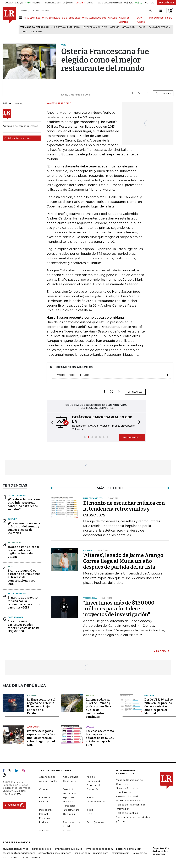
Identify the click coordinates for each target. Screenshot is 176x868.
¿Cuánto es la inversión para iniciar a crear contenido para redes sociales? (24, 504)
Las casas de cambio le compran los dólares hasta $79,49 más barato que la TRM (100, 738)
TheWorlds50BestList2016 (111, 375)
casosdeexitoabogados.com (19, 853)
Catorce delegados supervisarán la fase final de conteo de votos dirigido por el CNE (41, 738)
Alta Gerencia (70, 777)
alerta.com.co (10, 857)
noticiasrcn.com (120, 853)
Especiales (69, 797)
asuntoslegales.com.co (15, 849)
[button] (51, 423)
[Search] (150, 10)
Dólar (142, 27)
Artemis (115, 27)
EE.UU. (11, 567)
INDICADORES (156, 18)
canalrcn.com (82, 853)
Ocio (89, 814)
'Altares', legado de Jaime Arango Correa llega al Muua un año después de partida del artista (123, 561)
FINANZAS (29, 18)
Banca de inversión (159, 27)
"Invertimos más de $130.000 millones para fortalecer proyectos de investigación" (119, 609)
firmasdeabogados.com (99, 849)
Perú (24, 32)
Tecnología (14, 543)
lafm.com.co (140, 853)
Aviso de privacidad (127, 796)
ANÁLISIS (113, 18)
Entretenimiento (17, 495)
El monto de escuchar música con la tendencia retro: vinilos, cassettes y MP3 (24, 603)
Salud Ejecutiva (95, 822)
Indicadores (46, 810)
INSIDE (169, 18)
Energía (90, 696)
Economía (92, 789)
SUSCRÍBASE (166, 3)
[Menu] (21, 18)
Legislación (34, 727)
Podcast (44, 822)
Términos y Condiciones (129, 801)
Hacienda (32, 696)
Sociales (44, 830)
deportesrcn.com (32, 857)
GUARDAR (163, 93)
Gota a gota (129, 27)
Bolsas (90, 727)
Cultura (12, 519)
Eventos (91, 797)
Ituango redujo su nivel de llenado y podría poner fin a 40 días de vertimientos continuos (98, 708)
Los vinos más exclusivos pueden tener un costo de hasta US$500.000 (24, 626)
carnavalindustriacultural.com (55, 853)
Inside (90, 810)
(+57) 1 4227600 (12, 794)
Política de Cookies (127, 813)
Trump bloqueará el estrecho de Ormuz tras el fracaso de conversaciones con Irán (24, 577)
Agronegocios (47, 777)
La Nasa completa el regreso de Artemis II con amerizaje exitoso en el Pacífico (41, 706)
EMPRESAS (55, 18)
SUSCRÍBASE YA (132, 437)
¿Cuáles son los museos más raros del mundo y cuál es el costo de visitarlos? (24, 528)
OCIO (65, 18)
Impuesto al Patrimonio (67, 27)
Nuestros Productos (127, 788)
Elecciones (36, 32)
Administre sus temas (18, 138)
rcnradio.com (101, 853)
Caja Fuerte (69, 781)
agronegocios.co (41, 849)
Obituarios (69, 814)
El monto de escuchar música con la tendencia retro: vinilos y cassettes (124, 509)
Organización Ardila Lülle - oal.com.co (161, 851)
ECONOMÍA (42, 18)
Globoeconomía (96, 802)
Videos (67, 830)
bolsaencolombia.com (129, 849)
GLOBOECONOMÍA (78, 18)
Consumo (45, 789)
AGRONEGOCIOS (98, 18)
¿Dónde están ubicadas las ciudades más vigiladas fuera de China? (24, 552)
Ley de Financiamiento (95, 27)
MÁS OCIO (160, 651)
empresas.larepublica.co (68, 849)
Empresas (45, 797)
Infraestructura (71, 810)
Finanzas (44, 802)
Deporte (149, 696)
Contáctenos (123, 792)
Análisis (91, 777)
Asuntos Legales (48, 781)
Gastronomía (16, 617)
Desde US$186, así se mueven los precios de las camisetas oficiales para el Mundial (159, 706)
